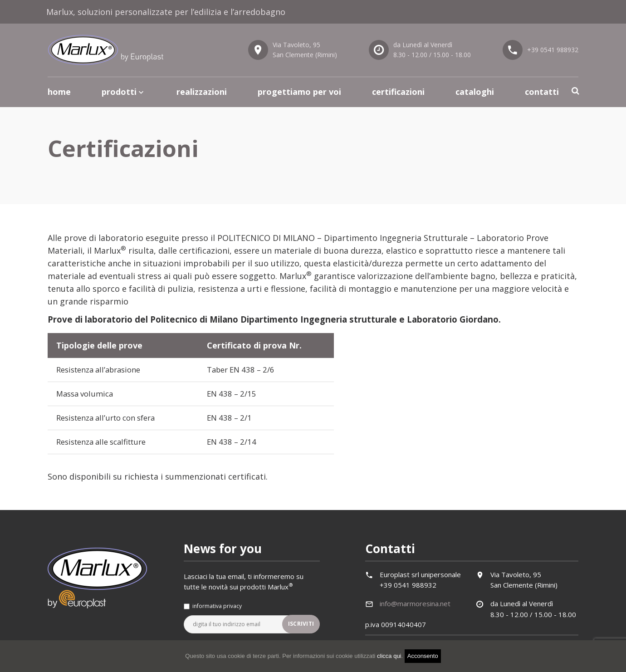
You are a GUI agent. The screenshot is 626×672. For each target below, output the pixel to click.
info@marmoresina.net (415, 607)
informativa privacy (217, 610)
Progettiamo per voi (299, 92)
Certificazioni (398, 92)
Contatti (542, 92)
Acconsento (423, 656)
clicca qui (389, 656)
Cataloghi (475, 92)
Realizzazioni (202, 92)
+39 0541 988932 (553, 50)
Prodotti (119, 92)
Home (59, 92)
